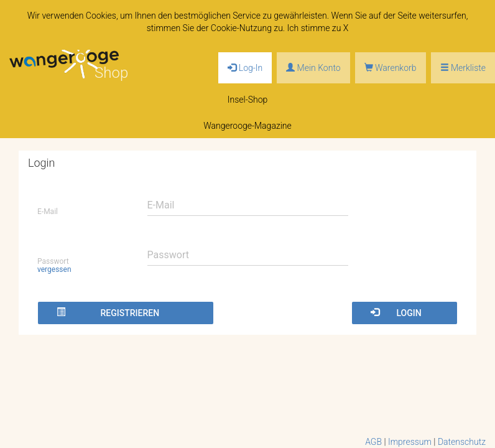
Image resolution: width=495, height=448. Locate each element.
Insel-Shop (248, 100)
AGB (373, 442)
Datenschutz (462, 442)
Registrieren (108, 313)
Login (396, 313)
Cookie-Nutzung (241, 28)
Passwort (54, 265)
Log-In (245, 68)
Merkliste (463, 68)
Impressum (410, 442)
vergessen (54, 269)
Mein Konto (313, 68)
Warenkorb (391, 68)
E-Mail (48, 212)
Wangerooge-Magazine (247, 126)
